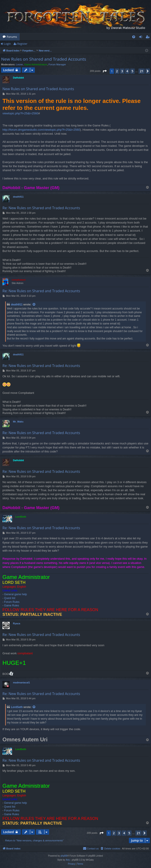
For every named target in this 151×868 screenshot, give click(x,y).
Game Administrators (36, 64)
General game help (15, 594)
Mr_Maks (18, 422)
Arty (68, 860)
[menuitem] (134, 37)
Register (22, 44)
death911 (18, 197)
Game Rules (12, 606)
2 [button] (117, 71)
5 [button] (132, 71)
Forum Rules (12, 602)
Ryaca (17, 623)
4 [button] (127, 71)
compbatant (19, 280)
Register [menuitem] (149, 38)
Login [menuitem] (142, 38)
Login (7, 44)
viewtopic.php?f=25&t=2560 (20, 113)
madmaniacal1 (21, 682)
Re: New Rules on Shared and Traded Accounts (41, 208)
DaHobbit (18, 78)
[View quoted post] (34, 305)
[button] (105, 71)
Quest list (10, 598)
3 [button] (122, 71)
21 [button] (142, 71)
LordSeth (21, 517)
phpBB (64, 856)
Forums (12, 37)
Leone (20, 64)
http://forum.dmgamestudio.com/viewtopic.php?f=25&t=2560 (41, 130)
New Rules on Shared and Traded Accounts (44, 59)
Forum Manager (57, 64)
